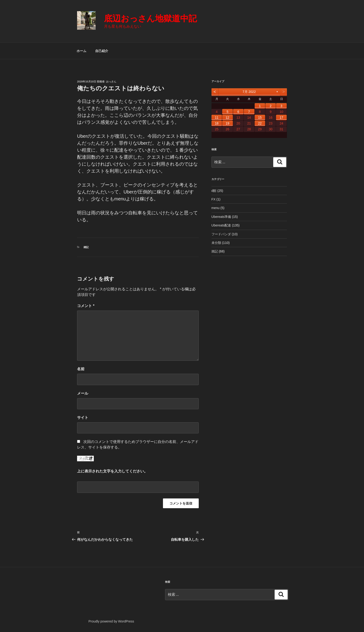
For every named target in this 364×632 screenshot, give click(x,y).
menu (216, 208)
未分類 (216, 243)
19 (227, 123)
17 (281, 118)
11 (217, 118)
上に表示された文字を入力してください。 (112, 471)
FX (214, 199)
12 (227, 118)
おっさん (111, 82)
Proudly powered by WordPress (111, 621)
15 (260, 118)
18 (217, 123)
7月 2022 (249, 92)
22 (260, 123)
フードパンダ (221, 234)
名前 (81, 369)
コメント (86, 306)
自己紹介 (102, 51)
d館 (214, 191)
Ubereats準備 (221, 217)
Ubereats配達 (221, 225)
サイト (83, 418)
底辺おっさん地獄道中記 (150, 18)
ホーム (81, 51)
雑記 (86, 247)
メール (83, 393)
